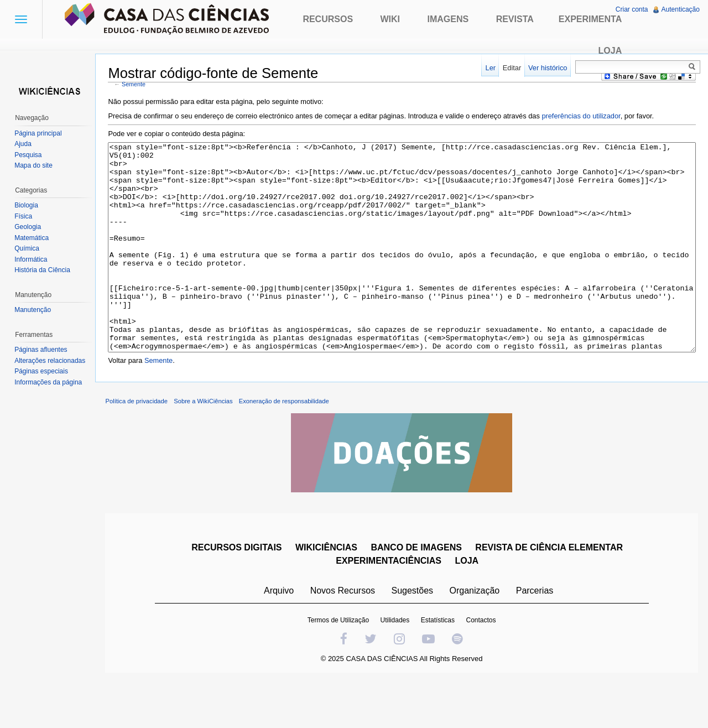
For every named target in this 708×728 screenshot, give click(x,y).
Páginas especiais (42, 371)
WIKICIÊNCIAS (327, 592)
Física (24, 216)
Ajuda (24, 144)
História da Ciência (43, 270)
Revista (515, 19)
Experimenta (590, 19)
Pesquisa (29, 155)
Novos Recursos (344, 635)
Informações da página (49, 382)
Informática (32, 259)
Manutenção (34, 310)
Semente (137, 85)
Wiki (391, 19)
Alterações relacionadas (51, 361)
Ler (490, 68)
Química (28, 248)
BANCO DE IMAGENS (417, 592)
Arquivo (280, 635)
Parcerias (536, 635)
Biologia (27, 205)
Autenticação (680, 9)
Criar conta (631, 9)
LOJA (468, 605)
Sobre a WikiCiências (206, 445)
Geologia (29, 227)
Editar (511, 68)
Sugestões (413, 635)
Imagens (448, 19)
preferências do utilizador (584, 116)
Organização (475, 635)
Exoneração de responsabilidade (287, 445)
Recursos (328, 19)
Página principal (39, 133)
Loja (610, 51)
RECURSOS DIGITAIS (238, 592)
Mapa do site (35, 165)
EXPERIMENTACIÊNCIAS (390, 605)
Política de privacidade (140, 445)
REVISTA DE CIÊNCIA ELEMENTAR (550, 592)
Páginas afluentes (42, 350)
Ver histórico (546, 68)
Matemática (33, 238)
